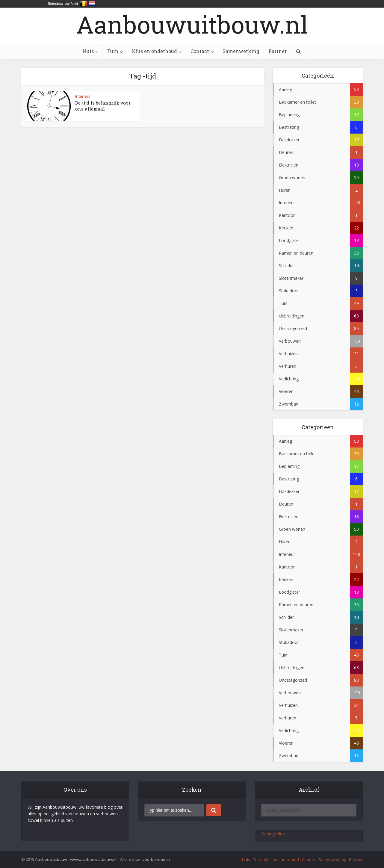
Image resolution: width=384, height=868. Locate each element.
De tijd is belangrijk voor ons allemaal (103, 106)
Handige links (274, 834)
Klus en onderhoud (154, 51)
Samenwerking (241, 51)
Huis (88, 51)
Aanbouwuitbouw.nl (192, 24)
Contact (200, 51)
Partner (278, 51)
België (84, 4)
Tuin (113, 51)
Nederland (92, 4)
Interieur (83, 96)
